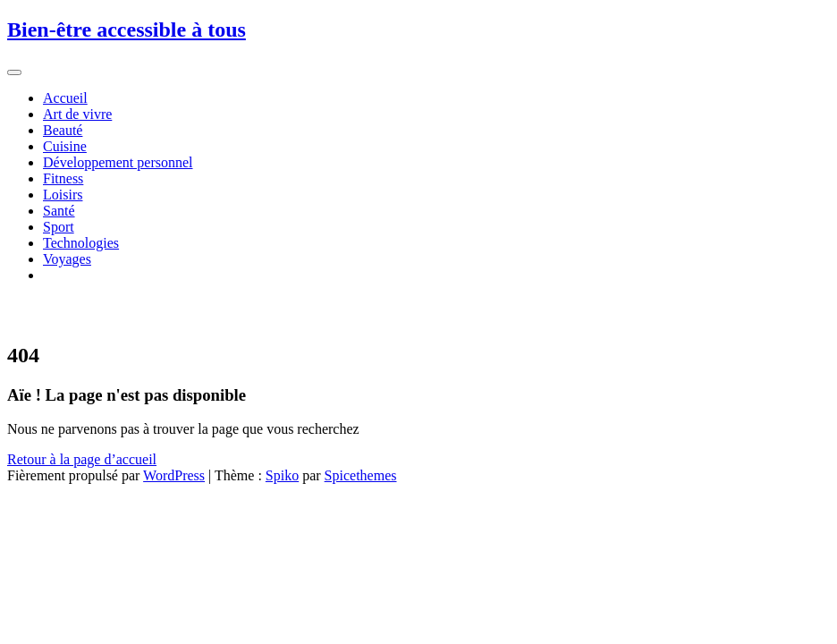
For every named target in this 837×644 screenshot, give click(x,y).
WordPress (174, 475)
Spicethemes (361, 475)
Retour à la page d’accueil (82, 459)
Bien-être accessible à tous (127, 30)
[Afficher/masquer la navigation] (14, 72)
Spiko (282, 475)
